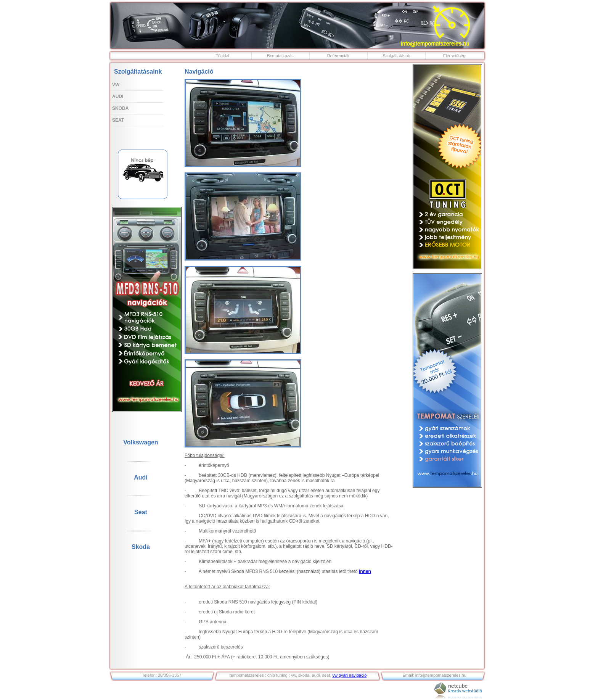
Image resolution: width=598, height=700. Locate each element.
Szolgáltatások (396, 56)
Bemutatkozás (280, 56)
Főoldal (222, 56)
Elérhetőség (454, 56)
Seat (118, 120)
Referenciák (338, 56)
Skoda (120, 108)
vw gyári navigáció (349, 675)
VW (116, 85)
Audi (118, 97)
